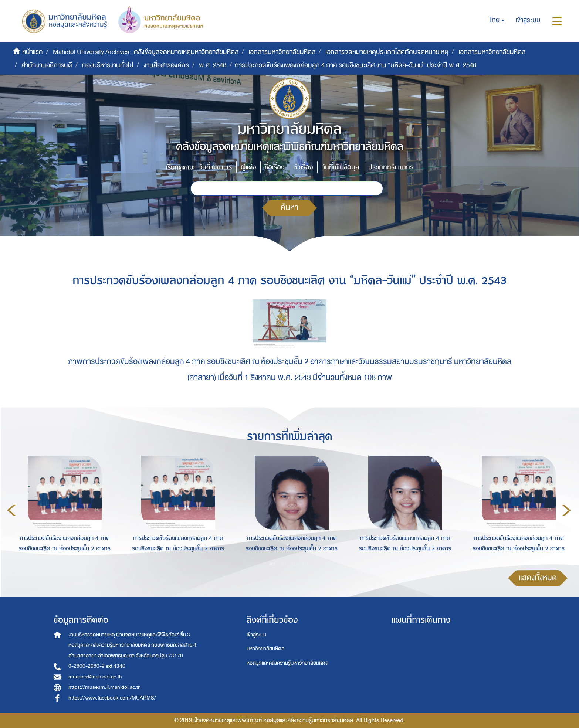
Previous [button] (11, 510)
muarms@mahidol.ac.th (95, 677)
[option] (63, 509)
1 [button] (272, 564)
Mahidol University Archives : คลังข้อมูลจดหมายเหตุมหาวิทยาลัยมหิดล (146, 52)
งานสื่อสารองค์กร (166, 65)
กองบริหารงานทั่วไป (108, 65)
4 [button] (306, 564)
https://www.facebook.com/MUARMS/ (112, 698)
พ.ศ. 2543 (213, 65)
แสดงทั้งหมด (538, 578)
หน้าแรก (33, 52)
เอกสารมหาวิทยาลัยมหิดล (282, 52)
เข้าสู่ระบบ (256, 635)
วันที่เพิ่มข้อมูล (341, 167)
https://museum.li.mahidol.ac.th (105, 687)
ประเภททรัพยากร (391, 167)
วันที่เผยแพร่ (215, 167)
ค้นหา (289, 207)
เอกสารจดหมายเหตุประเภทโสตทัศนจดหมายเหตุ (387, 52)
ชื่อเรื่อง (275, 167)
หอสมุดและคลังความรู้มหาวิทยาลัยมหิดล (287, 663)
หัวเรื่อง (303, 167)
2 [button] (284, 564)
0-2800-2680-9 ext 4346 (97, 666)
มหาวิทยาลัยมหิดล (265, 649)
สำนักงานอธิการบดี (47, 65)
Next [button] (566, 510)
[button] (497, 20)
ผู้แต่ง (248, 167)
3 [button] (295, 564)
